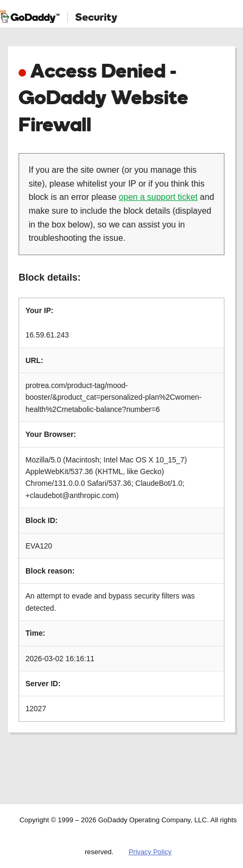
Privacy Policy (150, 852)
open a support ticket (158, 197)
